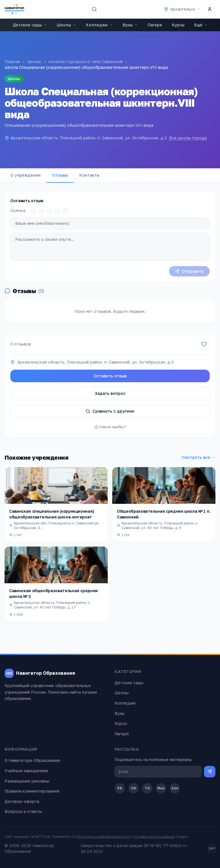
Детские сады (30, 25)
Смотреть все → (199, 457)
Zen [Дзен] (175, 788)
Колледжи (99, 25)
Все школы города (188, 138)
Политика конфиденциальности (103, 837)
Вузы (130, 25)
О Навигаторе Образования (32, 760)
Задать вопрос (110, 393)
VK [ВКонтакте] (120, 788)
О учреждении (25, 175)
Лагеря (155, 25)
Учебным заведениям (26, 771)
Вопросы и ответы (23, 811)
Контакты (89, 175)
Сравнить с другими (110, 411)
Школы (66, 25)
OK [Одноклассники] (134, 788)
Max (161, 788)
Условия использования (155, 837)
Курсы (178, 25)
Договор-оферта (22, 801)
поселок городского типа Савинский (86, 62)
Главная (12, 62)
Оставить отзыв (110, 376)
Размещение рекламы (27, 781)
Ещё (201, 25)
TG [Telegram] (147, 788)
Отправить (189, 271)
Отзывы (60, 175)
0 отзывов (21, 344)
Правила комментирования (32, 791)
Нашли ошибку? (110, 427)
